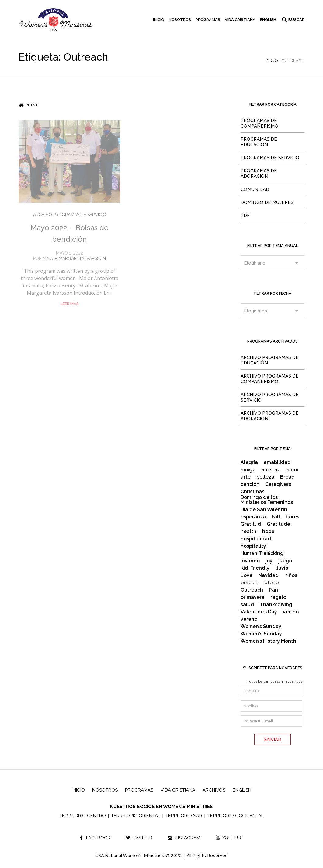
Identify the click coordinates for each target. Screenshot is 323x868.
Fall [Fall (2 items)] (276, 517)
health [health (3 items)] (248, 532)
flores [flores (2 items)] (293, 517)
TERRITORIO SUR (184, 816)
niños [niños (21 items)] (291, 575)
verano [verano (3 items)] (249, 619)
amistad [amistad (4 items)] (271, 470)
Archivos (214, 790)
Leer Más (70, 304)
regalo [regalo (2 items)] (278, 597)
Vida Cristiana (178, 790)
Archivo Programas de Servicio (70, 215)
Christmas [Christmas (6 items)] (252, 492)
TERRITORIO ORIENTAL (136, 816)
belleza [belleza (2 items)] (265, 477)
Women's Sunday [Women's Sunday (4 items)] (261, 634)
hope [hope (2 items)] (268, 532)
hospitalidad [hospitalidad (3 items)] (256, 539)
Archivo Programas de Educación (270, 360)
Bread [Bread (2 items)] (287, 477)
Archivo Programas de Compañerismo (270, 379)
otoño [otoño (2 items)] (271, 583)
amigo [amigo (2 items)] (248, 470)
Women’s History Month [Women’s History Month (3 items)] (268, 641)
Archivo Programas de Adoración (270, 416)
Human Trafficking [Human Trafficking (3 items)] (262, 553)
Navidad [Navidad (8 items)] (268, 575)
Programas (139, 790)
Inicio (272, 61)
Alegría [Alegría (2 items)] (249, 462)
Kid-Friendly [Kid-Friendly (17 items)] (255, 568)
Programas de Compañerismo (259, 123)
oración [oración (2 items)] (250, 583)
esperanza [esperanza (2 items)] (253, 517)
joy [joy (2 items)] (269, 561)
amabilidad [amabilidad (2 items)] (277, 462)
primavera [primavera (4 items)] (253, 597)
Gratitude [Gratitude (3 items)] (278, 524)
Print (28, 105)
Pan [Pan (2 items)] (273, 590)
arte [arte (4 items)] (246, 477)
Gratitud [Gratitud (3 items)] (251, 524)
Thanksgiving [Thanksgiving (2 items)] (276, 605)
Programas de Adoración (259, 174)
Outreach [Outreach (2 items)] (252, 590)
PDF (245, 216)
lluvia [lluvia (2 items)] (282, 568)
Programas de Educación (259, 142)
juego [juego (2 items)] (285, 561)
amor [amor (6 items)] (293, 470)
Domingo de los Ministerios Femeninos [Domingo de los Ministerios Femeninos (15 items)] (267, 500)
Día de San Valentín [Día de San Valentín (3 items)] (264, 510)
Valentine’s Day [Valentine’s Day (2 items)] (259, 612)
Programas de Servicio (270, 158)
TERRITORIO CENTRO (83, 816)
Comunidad (255, 189)
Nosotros (105, 790)
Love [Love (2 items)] (247, 575)
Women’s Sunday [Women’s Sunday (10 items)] (261, 627)
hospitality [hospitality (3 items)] (253, 546)
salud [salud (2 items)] (247, 605)
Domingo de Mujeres (267, 202)
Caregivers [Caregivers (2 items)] (278, 484)
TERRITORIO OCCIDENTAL (236, 816)
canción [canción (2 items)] (250, 484)
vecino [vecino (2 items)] (291, 612)
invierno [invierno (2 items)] (250, 561)
